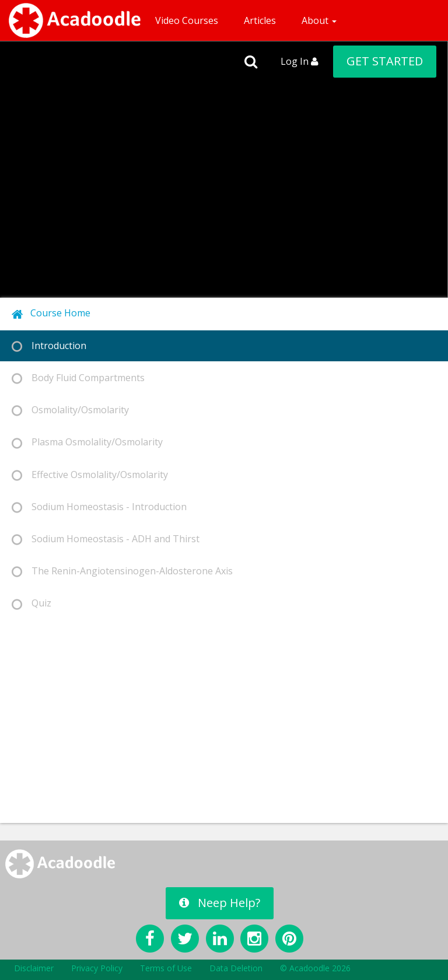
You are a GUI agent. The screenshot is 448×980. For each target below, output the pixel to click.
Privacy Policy (97, 968)
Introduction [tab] (49, 346)
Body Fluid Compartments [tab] (78, 378)
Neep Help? (220, 903)
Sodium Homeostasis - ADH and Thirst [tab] (106, 539)
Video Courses (187, 20)
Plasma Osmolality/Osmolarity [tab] (87, 442)
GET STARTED (385, 61)
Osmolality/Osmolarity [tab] (70, 410)
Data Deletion (236, 968)
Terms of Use (166, 968)
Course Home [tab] (51, 313)
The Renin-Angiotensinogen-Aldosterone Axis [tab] (122, 571)
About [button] (319, 20)
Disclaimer (34, 968)
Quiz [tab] (32, 603)
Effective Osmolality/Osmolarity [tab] (90, 475)
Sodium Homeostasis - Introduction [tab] (99, 507)
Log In (300, 61)
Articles (260, 20)
